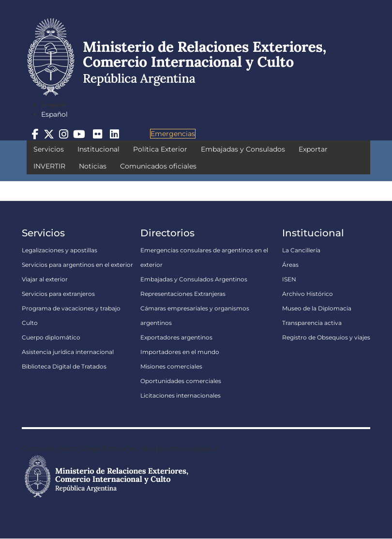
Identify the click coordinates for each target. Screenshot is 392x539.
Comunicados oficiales (158, 166)
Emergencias (173, 134)
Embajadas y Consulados (243, 149)
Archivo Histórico (308, 294)
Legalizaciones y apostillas (60, 250)
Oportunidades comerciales (181, 381)
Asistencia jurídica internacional (68, 352)
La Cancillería (301, 250)
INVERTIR (49, 166)
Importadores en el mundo (180, 352)
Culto (30, 323)
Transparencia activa (312, 323)
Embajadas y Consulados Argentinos (194, 279)
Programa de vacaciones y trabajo (71, 308)
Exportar (313, 149)
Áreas (290, 265)
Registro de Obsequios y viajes (326, 337)
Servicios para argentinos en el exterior (77, 265)
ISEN (289, 279)
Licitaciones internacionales (181, 395)
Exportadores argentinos (176, 337)
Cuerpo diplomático (51, 337)
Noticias (93, 166)
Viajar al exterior (45, 279)
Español (54, 114)
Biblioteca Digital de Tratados (64, 366)
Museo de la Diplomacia (317, 308)
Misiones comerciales (171, 366)
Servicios (49, 149)
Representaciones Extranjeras (183, 294)
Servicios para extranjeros (58, 294)
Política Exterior (160, 149)
